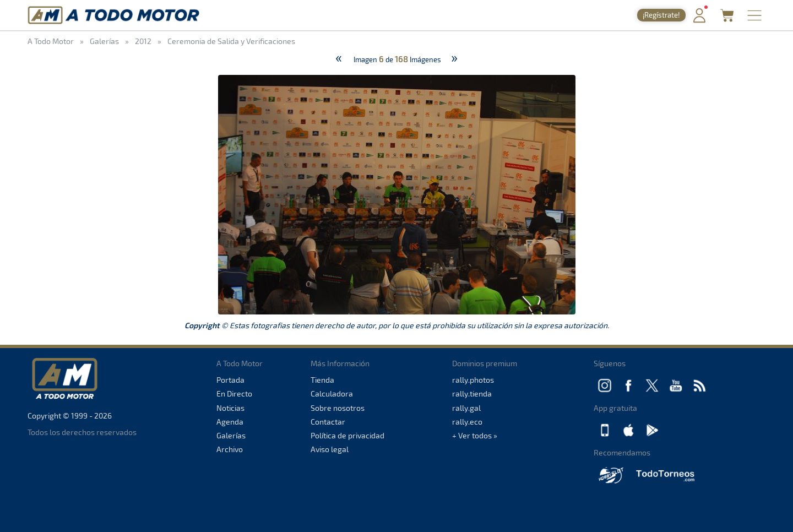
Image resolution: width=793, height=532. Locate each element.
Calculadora (332, 393)
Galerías (231, 435)
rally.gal (466, 408)
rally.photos (473, 380)
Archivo (230, 449)
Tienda (322, 380)
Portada (230, 380)
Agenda (230, 422)
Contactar (328, 422)
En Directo (234, 393)
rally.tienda (472, 393)
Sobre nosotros (338, 408)
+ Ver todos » (475, 435)
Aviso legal (330, 449)
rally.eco (467, 422)
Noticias (230, 408)
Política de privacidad (347, 435)
